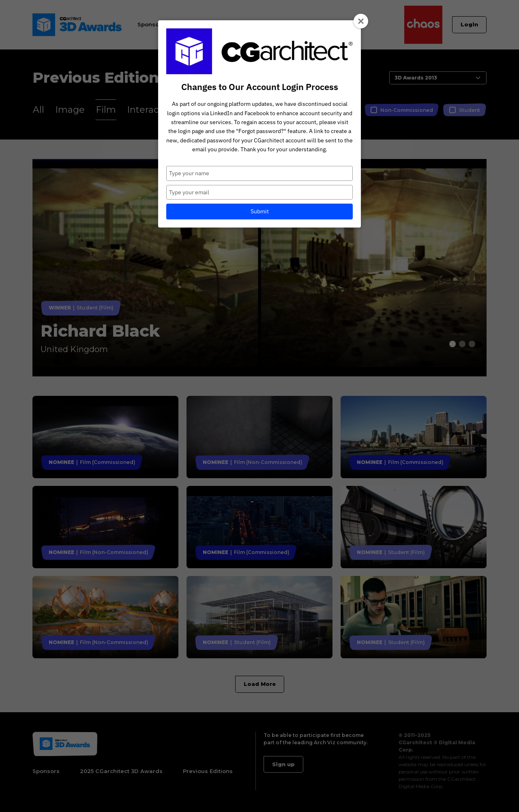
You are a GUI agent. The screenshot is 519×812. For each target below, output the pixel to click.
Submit (260, 211)
